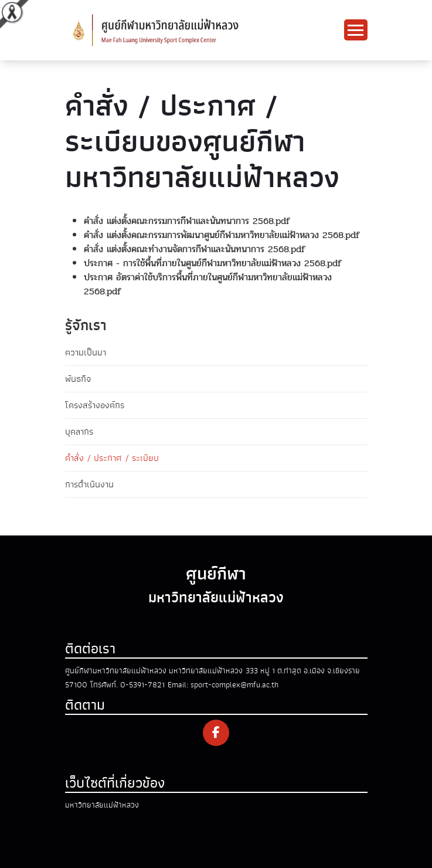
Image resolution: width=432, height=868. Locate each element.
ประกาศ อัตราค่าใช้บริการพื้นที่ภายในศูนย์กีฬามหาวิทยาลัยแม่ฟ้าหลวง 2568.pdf (208, 284)
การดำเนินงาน (89, 484)
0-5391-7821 (142, 685)
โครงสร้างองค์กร (95, 405)
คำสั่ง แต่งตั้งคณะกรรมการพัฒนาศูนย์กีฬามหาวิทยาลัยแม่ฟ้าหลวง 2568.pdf (222, 235)
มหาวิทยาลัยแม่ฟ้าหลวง (102, 805)
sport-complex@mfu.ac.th (234, 685)
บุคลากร (79, 432)
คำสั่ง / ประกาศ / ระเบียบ (112, 458)
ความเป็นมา (86, 352)
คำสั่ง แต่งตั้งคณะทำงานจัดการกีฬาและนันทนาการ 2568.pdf (195, 249)
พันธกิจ (78, 379)
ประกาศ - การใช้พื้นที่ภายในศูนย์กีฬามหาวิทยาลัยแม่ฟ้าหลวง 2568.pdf (213, 263)
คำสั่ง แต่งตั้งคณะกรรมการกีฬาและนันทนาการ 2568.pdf (187, 221)
